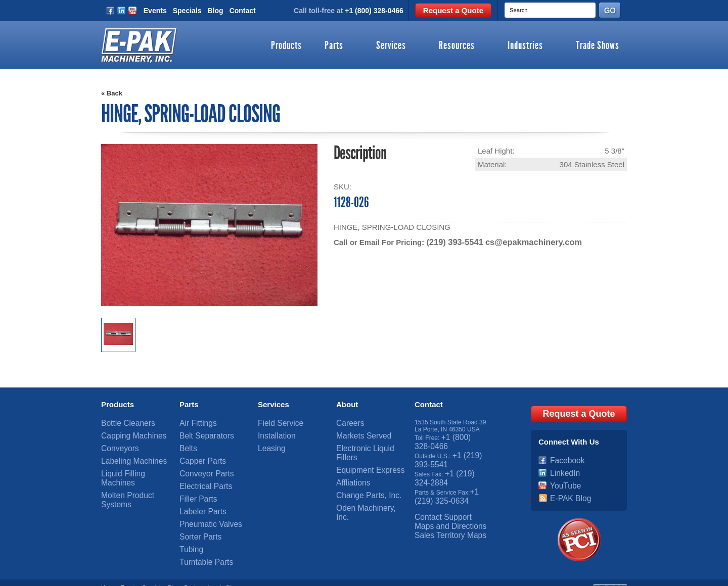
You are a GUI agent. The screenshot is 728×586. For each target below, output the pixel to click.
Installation (272, 432)
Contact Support (437, 499)
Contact (243, 11)
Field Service (275, 421)
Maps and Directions (442, 506)
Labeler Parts (197, 496)
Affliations (349, 464)
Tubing (189, 527)
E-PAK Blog (566, 485)
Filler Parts (194, 485)
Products (286, 46)
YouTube (562, 474)
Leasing (268, 443)
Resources (457, 46)
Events (155, 11)
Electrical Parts (200, 474)
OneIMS (296, 573)
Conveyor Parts (200, 464)
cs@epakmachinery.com (524, 242)
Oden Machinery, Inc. (365, 485)
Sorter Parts (196, 517)
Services (391, 46)
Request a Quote (453, 10)
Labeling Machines (126, 453)
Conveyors (116, 443)
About (347, 403)
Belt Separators (200, 432)
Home (108, 567)
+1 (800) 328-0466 (374, 11)
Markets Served (357, 432)
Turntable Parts (200, 538)
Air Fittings (194, 421)
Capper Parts (197, 453)
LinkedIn (561, 464)
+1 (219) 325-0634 (446, 481)
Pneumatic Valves (203, 506)
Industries (525, 46)
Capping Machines (126, 432)
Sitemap (236, 567)
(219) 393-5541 (452, 242)
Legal (214, 567)
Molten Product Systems (134, 474)
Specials (187, 11)
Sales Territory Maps (442, 513)
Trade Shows (598, 46)
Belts (186, 443)
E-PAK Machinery (168, 573)
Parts (334, 46)
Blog (216, 11)
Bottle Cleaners (122, 421)
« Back (112, 93)
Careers (347, 421)
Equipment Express (362, 453)
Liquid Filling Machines (132, 464)
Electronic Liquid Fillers (367, 443)
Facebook (563, 453)
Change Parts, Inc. (361, 474)
